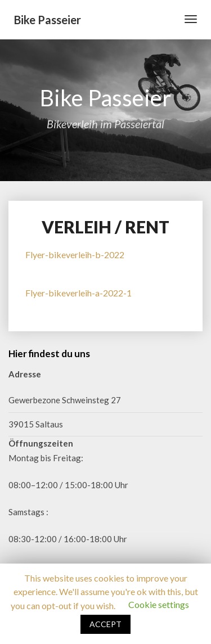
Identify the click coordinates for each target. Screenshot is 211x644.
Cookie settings (159, 604)
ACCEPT (105, 624)
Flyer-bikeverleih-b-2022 (75, 255)
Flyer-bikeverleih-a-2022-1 (78, 293)
